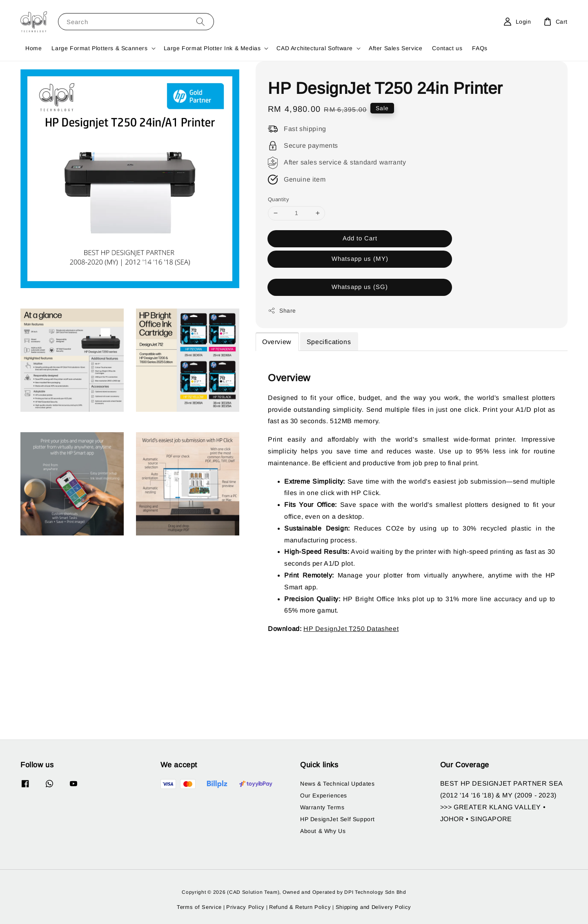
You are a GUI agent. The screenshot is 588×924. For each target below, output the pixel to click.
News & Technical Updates (337, 784)
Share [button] (282, 311)
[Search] (200, 21)
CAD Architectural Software (315, 48)
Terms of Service (199, 907)
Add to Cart (360, 238)
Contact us (447, 48)
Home (33, 48)
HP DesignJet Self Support (337, 819)
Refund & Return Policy (300, 907)
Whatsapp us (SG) (360, 287)
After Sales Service (395, 48)
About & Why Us (323, 831)
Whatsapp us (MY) (360, 259)
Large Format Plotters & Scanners (99, 48)
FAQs (480, 48)
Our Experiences (324, 795)
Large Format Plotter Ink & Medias (212, 48)
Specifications (329, 342)
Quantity (278, 199)
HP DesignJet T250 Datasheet (351, 629)
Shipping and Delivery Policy (374, 907)
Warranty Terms (322, 807)
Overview (277, 342)
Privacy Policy (245, 907)
